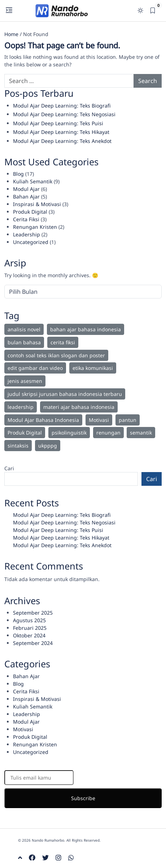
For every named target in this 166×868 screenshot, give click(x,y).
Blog (18, 174)
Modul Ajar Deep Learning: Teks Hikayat (61, 132)
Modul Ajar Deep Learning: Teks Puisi (58, 123)
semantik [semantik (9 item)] (141, 433)
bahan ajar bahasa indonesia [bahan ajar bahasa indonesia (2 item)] (86, 329)
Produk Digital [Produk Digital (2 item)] (25, 433)
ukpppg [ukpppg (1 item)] (48, 446)
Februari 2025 (30, 628)
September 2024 (33, 643)
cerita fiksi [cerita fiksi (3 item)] (63, 342)
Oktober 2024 (29, 635)
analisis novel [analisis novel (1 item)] (24, 329)
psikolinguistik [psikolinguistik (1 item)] (69, 433)
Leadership (27, 234)
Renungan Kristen (35, 227)
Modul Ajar (26, 189)
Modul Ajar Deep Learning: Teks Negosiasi (64, 114)
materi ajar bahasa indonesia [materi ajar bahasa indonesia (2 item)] (79, 407)
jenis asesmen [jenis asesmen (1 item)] (25, 381)
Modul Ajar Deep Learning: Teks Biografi (62, 106)
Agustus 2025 (29, 620)
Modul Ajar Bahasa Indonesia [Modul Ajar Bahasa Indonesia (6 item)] (43, 420)
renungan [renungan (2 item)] (108, 433)
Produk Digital (30, 212)
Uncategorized (31, 242)
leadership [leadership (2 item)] (21, 407)
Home (11, 34)
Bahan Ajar (26, 197)
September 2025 (33, 613)
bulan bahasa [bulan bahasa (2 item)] (24, 342)
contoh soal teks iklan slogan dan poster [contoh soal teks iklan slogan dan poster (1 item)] (56, 355)
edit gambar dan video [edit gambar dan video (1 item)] (35, 368)
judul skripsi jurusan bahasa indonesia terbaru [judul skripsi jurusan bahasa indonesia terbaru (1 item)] (65, 394)
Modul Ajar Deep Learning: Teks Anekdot (62, 141)
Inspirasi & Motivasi (37, 204)
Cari (9, 468)
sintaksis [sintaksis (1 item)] (18, 446)
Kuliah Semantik (33, 181)
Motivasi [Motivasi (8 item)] (99, 420)
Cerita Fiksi (26, 219)
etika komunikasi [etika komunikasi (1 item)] (93, 368)
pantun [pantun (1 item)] (128, 420)
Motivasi (23, 729)
